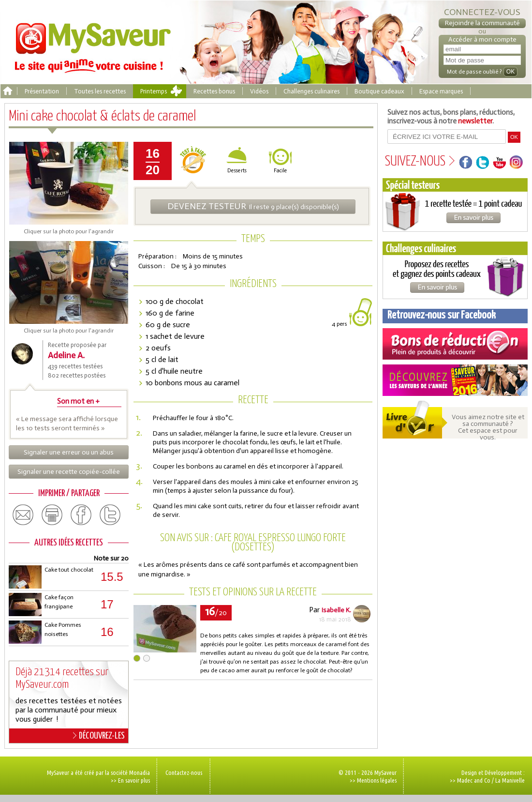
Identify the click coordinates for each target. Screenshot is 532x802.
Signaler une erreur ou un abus (69, 452)
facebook (81, 515)
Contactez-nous (184, 772)
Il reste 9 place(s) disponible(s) (253, 206)
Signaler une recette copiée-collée (69, 472)
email (23, 515)
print (52, 515)
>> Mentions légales (373, 780)
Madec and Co (474, 780)
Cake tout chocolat (69, 570)
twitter (110, 515)
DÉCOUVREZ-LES (99, 736)
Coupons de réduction (455, 344)
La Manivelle (510, 780)
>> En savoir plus (130, 780)
